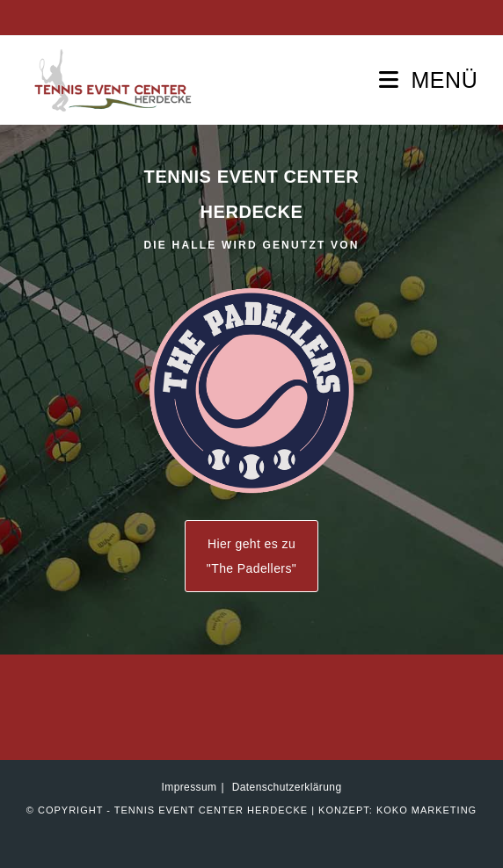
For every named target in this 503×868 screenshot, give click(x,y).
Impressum (190, 787)
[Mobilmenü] (428, 80)
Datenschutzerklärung (287, 787)
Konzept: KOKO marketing (397, 810)
